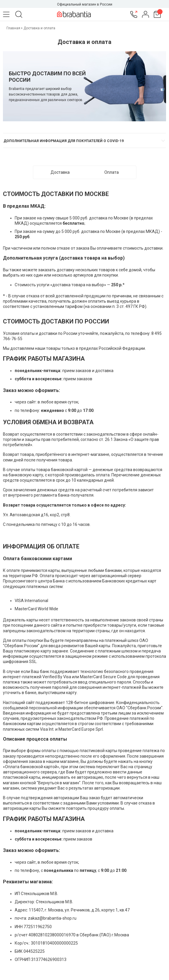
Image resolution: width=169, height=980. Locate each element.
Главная (14, 28)
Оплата (112, 172)
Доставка (60, 172)
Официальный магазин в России (85, 4)
